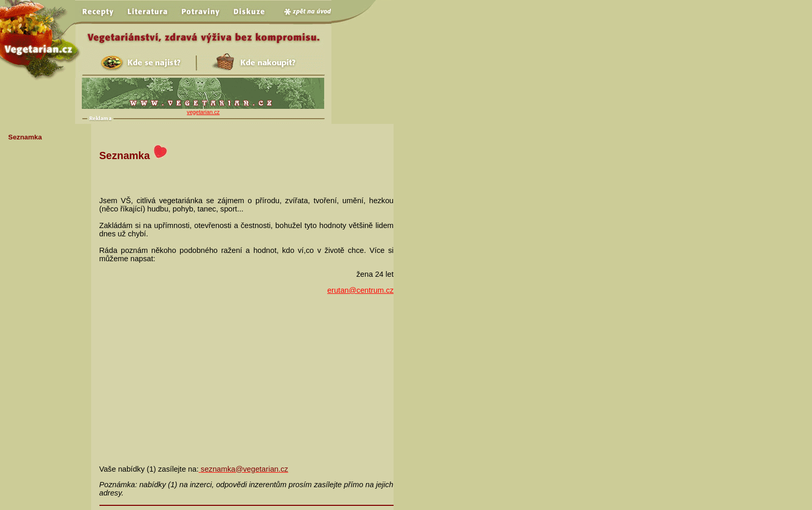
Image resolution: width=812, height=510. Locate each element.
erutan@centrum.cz (360, 290)
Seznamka (25, 137)
